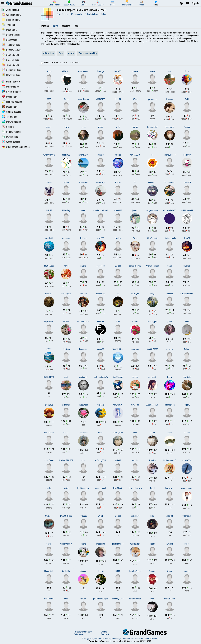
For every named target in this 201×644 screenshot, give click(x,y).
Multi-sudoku (10, 10)
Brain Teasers (11, 82)
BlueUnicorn (118, 377)
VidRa (152, 433)
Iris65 (66, 488)
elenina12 (152, 183)
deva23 (187, 238)
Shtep (49, 544)
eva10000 (101, 266)
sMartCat (66, 71)
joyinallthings (118, 544)
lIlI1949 (101, 571)
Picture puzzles (11, 122)
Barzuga (101, 71)
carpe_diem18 (135, 266)
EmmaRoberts (83, 322)
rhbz (83, 460)
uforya (49, 71)
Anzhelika (66, 571)
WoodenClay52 (135, 571)
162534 (66, 322)
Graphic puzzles (11, 112)
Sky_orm (135, 405)
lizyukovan (170, 488)
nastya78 (152, 377)
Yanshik (187, 433)
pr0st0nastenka (170, 238)
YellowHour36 (135, 599)
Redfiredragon (83, 488)
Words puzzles (11, 142)
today (170, 377)
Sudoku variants (11, 132)
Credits (104, 632)
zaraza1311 (83, 433)
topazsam (135, 349)
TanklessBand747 (101, 377)
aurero (83, 210)
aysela (187, 571)
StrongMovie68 (187, 294)
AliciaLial (101, 405)
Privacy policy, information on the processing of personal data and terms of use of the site (120, 639)
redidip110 (101, 294)
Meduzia (49, 294)
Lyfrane (66, 183)
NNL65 (83, 599)
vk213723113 (49, 377)
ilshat (187, 544)
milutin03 (66, 155)
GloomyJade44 (170, 210)
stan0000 (118, 210)
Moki (135, 433)
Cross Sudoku (10, 60)
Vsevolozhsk (83, 99)
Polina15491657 (66, 460)
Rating (55, 26)
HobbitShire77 (187, 210)
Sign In (196, 3)
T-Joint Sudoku (11, 45)
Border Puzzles (11, 92)
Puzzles (45, 26)
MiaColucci (49, 266)
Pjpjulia (187, 127)
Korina (170, 571)
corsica (118, 155)
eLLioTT (101, 322)
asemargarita (187, 488)
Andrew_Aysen (152, 266)
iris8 (66, 377)
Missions (66, 26)
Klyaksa (170, 99)
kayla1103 (187, 183)
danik (187, 322)
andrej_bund (101, 488)
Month (71, 53)
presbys (49, 488)
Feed (76, 26)
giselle (49, 127)
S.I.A (187, 71)
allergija (118, 516)
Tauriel (83, 127)
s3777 (49, 349)
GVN (187, 99)
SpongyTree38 (170, 155)
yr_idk (101, 516)
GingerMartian (152, 210)
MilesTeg (66, 210)
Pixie (118, 322)
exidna (83, 544)
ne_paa (118, 266)
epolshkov (135, 516)
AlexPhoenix (152, 238)
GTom (135, 99)
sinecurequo (83, 71)
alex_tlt (170, 516)
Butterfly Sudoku (12, 50)
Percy (66, 99)
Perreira (83, 294)
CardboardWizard (101, 210)
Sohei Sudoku (10, 55)
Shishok (187, 266)
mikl (170, 71)
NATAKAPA (83, 155)
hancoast (83, 349)
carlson (135, 377)
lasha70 (118, 71)
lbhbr (170, 433)
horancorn (66, 238)
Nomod (152, 571)
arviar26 (101, 349)
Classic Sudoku (11, 20)
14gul (152, 488)
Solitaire (8, 127)
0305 (49, 99)
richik (66, 266)
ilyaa (152, 599)
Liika (152, 516)
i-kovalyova (66, 294)
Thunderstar (170, 183)
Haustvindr (49, 571)
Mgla (118, 127)
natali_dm (135, 294)
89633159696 (152, 349)
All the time (48, 53)
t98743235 (101, 99)
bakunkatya (101, 183)
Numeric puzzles (12, 102)
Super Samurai (11, 35)
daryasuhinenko (135, 488)
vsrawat (135, 71)
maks (101, 127)
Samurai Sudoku (11, 70)
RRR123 (66, 433)
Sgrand (83, 571)
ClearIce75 (187, 516)
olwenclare (49, 433)
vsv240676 (118, 405)
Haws (66, 127)
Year (61, 53)
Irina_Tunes (49, 460)
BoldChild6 (118, 488)
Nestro (118, 238)
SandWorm (49, 599)
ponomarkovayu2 (101, 599)
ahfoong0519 (101, 460)
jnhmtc (135, 210)
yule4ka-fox (135, 544)
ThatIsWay (187, 155)
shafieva (66, 349)
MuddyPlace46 (66, 544)
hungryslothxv (49, 155)
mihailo (101, 155)
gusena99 (152, 99)
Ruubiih (170, 294)
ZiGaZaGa (49, 405)
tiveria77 (49, 516)
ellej (152, 155)
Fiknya (152, 294)
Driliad (187, 349)
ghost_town (118, 433)
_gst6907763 (187, 460)
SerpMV (187, 405)
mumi (101, 433)
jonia (170, 322)
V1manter (66, 405)
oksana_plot (152, 322)
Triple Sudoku (10, 65)
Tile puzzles (10, 117)
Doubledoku (10, 30)
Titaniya (152, 460)
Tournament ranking (88, 53)
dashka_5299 (118, 599)
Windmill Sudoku (12, 15)
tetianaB (83, 516)
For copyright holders (83, 632)
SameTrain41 (170, 599)
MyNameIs (49, 322)
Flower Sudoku (11, 75)
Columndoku (10, 40)
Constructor (152, 127)
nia (118, 294)
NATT (118, 571)
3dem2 (118, 183)
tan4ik (135, 127)
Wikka (135, 238)
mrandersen (170, 405)
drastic (152, 544)
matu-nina (101, 544)
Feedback (105, 634)
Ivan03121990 (66, 516)
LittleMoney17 (170, 460)
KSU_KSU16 (135, 155)
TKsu (66, 599)
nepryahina (170, 127)
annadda (170, 349)
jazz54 (118, 99)
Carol (170, 266)
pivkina (83, 266)
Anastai (135, 322)
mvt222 (101, 238)
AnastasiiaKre (152, 405)
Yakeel (49, 183)
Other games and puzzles (16, 147)
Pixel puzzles (10, 97)
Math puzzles (10, 107)
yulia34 (118, 460)
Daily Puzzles (10, 87)
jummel (170, 544)
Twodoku (8, 25)
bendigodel (83, 377)
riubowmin (83, 405)
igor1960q (187, 377)
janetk (152, 71)
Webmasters (79, 634)
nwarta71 (49, 238)
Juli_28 (49, 210)
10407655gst (118, 349)
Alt (135, 183)
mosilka (135, 460)
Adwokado (83, 183)
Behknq (83, 238)
